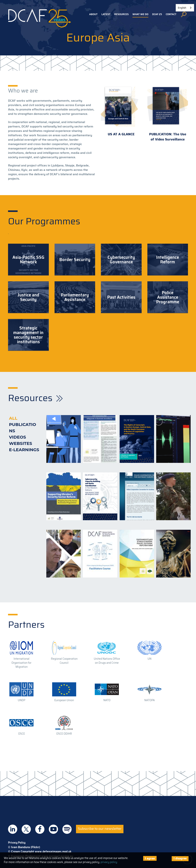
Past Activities (121, 297)
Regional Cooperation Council (64, 661)
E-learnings (24, 450)
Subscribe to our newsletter (100, 829)
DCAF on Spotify (67, 829)
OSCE (22, 734)
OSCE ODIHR (64, 734)
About (93, 14)
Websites (21, 443)
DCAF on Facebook (40, 829)
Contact (171, 14)
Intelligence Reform (168, 260)
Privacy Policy (17, 843)
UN (149, 659)
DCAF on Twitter (26, 829)
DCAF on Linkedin (13, 829)
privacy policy (109, 862)
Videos (18, 437)
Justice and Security (28, 297)
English (182, 8)
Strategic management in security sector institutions (28, 335)
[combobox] (185, 8)
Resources (121, 14)
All (13, 418)
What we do (140, 14)
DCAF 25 (157, 14)
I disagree (180, 858)
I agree (150, 858)
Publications (23, 428)
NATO (107, 700)
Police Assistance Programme (168, 297)
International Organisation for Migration (21, 663)
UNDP (22, 700)
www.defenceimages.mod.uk (53, 852)
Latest (106, 14)
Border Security (75, 260)
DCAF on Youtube (53, 829)
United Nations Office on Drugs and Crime (107, 661)
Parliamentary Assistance (75, 297)
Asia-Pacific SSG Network (28, 260)
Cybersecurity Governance (121, 260)
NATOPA (150, 700)
